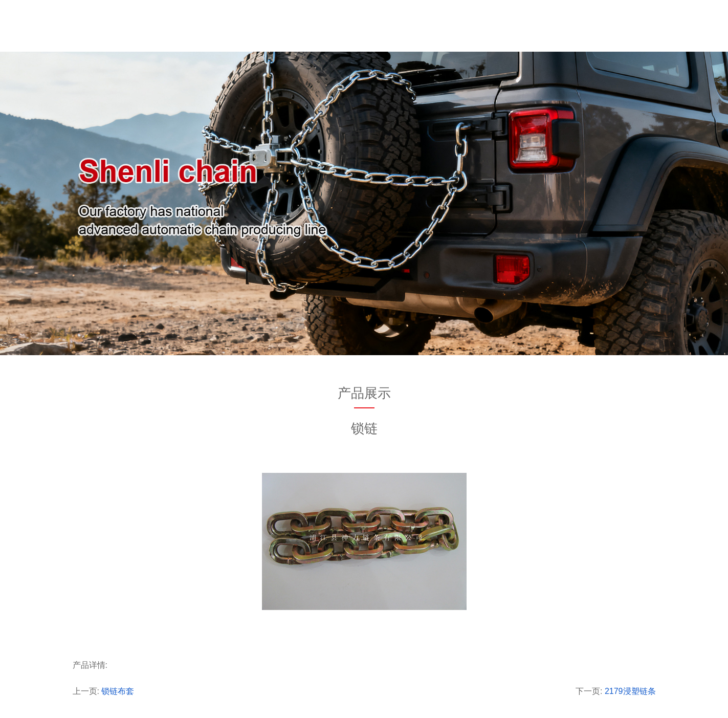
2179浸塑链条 (630, 691)
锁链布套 (118, 691)
